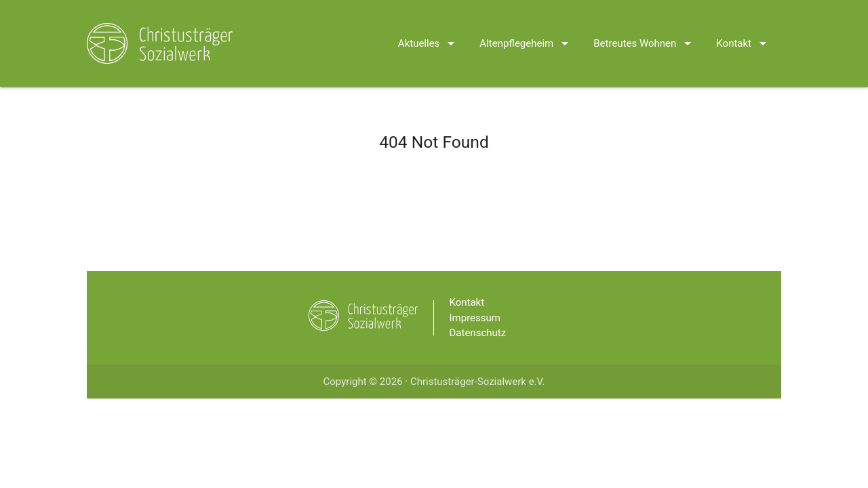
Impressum (475, 318)
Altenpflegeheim (526, 26)
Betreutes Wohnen (645, 26)
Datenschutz (478, 333)
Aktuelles (429, 26)
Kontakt (744, 26)
